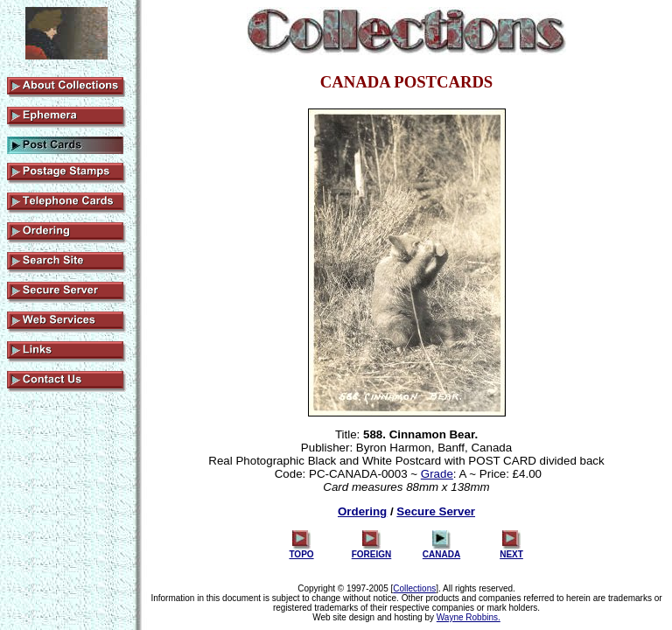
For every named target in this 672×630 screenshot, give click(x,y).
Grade (437, 474)
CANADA (441, 550)
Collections (414, 588)
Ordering (362, 511)
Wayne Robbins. (469, 617)
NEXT (511, 550)
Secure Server (436, 511)
